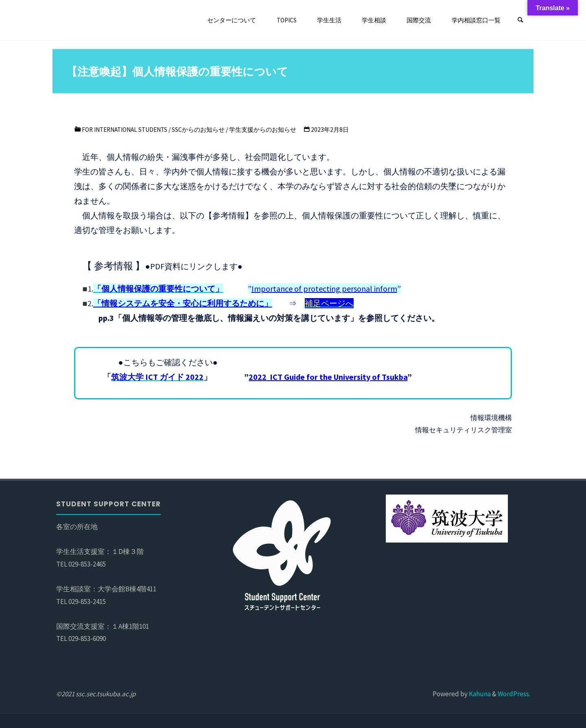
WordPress (513, 694)
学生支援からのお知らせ (263, 130)
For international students (125, 130)
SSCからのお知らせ (198, 130)
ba (328, 377)
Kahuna (479, 694)
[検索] (520, 20)
